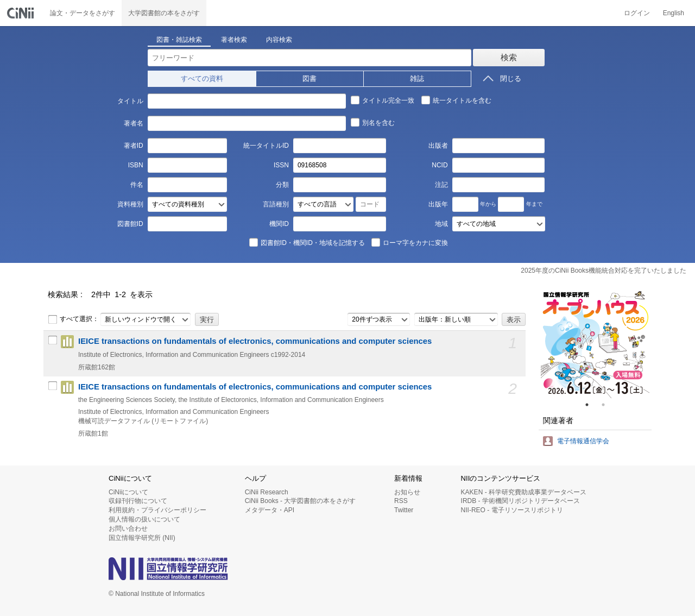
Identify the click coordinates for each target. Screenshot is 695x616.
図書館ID (130, 224)
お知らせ (407, 492)
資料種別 (130, 204)
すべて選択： (73, 319)
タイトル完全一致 (382, 100)
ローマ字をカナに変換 (409, 242)
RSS (401, 501)
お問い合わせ (128, 529)
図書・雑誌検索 (179, 40)
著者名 (134, 123)
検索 (509, 57)
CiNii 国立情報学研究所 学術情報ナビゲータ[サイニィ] (22, 13)
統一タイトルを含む (456, 100)
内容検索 (279, 40)
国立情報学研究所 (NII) (142, 538)
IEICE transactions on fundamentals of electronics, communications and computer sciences (255, 341)
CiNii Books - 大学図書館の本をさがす (301, 501)
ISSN (281, 165)
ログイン (637, 13)
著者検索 (234, 40)
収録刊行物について (138, 501)
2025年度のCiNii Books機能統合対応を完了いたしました (604, 271)
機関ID (279, 224)
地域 (441, 224)
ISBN (136, 165)
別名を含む (372, 122)
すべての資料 (202, 78)
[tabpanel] (595, 344)
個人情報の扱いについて (144, 519)
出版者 (438, 146)
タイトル (130, 101)
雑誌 (417, 78)
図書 (309, 78)
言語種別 (276, 204)
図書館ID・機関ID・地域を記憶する (307, 242)
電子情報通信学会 (583, 441)
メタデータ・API (270, 510)
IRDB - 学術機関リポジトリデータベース (520, 501)
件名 (137, 185)
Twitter (404, 510)
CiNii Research (267, 492)
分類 (282, 185)
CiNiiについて (128, 492)
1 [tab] (591, 405)
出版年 (438, 204)
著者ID (134, 146)
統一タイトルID (266, 146)
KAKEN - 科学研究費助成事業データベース (524, 492)
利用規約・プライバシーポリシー (157, 510)
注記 (441, 185)
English (674, 13)
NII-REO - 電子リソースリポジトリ (512, 510)
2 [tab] (608, 405)
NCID (440, 165)
